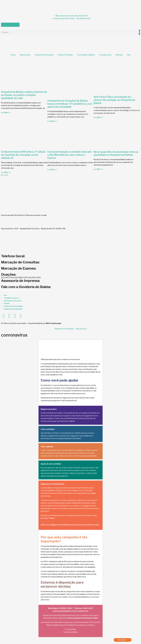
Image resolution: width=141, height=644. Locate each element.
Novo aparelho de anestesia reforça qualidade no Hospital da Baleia (116, 153)
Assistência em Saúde (44, 55)
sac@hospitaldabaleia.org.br (13, 290)
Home (13, 55)
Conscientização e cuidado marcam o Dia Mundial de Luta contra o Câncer (70, 155)
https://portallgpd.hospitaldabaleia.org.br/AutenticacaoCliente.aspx (70, 525)
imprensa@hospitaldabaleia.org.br (16, 284)
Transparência (105, 55)
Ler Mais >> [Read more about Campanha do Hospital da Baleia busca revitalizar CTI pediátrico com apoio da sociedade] (52, 121)
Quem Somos (25, 55)
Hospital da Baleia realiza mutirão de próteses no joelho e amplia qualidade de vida (24, 95)
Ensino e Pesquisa (65, 55)
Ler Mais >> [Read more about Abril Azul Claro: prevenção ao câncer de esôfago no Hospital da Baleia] (98, 117)
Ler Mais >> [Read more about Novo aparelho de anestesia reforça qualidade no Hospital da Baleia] (98, 169)
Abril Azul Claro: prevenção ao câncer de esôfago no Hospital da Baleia (114, 100)
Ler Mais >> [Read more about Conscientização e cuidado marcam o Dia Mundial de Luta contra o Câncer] (52, 170)
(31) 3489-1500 (8, 259)
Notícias (119, 55)
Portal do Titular (48, 518)
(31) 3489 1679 (33, 290)
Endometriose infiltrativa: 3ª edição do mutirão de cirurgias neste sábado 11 (23, 155)
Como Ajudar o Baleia (86, 55)
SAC (129, 55)
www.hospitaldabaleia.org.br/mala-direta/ (70, 611)
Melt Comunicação (54, 323)
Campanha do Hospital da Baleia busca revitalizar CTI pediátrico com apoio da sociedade (70, 104)
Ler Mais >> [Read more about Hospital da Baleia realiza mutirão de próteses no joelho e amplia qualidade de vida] (6, 113)
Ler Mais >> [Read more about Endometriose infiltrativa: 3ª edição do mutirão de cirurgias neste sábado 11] (6, 172)
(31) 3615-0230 (8, 265)
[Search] (139, 32)
